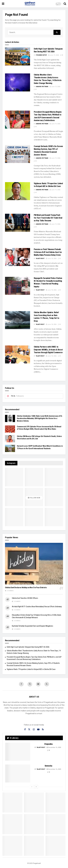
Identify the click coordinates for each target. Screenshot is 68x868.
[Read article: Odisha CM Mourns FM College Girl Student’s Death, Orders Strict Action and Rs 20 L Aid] (10, 439)
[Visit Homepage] (30, 4)
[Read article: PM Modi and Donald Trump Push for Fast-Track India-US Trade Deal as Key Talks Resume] (18, 223)
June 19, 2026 (54, 55)
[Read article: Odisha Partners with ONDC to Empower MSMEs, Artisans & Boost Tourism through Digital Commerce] (18, 354)
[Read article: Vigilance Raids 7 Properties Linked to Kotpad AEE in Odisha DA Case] (18, 191)
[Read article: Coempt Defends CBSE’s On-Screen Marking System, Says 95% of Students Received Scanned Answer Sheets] (18, 154)
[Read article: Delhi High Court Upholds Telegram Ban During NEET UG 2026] (18, 56)
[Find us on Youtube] (38, 684)
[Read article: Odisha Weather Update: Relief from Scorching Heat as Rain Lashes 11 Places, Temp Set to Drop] (18, 320)
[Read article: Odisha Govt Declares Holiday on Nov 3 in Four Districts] (34, 564)
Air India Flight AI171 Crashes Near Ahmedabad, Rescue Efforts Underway (37, 607)
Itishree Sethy (41, 55)
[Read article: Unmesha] (18, 774)
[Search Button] (65, 4)
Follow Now (34, 498)
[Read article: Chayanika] (18, 752)
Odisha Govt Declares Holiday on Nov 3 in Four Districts (26, 588)
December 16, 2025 (54, 748)
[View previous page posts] (32, 787)
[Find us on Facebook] (21, 684)
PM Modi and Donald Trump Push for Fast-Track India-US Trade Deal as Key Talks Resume (48, 218)
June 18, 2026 (51, 258)
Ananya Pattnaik (42, 87)
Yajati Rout (40, 258)
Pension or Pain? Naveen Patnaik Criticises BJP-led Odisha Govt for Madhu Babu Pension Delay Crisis (48, 252)
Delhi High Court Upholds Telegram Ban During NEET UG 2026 (28, 647)
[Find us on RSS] (47, 684)
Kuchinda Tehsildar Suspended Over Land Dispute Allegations (32, 626)
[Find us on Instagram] (34, 730)
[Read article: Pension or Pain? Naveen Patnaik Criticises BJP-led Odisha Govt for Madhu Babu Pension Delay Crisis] (18, 257)
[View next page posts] (36, 787)
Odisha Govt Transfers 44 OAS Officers (25, 598)
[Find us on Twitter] (30, 684)
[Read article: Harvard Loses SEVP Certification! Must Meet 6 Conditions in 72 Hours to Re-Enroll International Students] (10, 448)
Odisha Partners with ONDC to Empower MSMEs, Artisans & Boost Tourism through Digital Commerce (48, 350)
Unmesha (48, 766)
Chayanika (48, 744)
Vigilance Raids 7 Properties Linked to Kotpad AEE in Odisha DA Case (31, 669)
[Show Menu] (3, 4)
